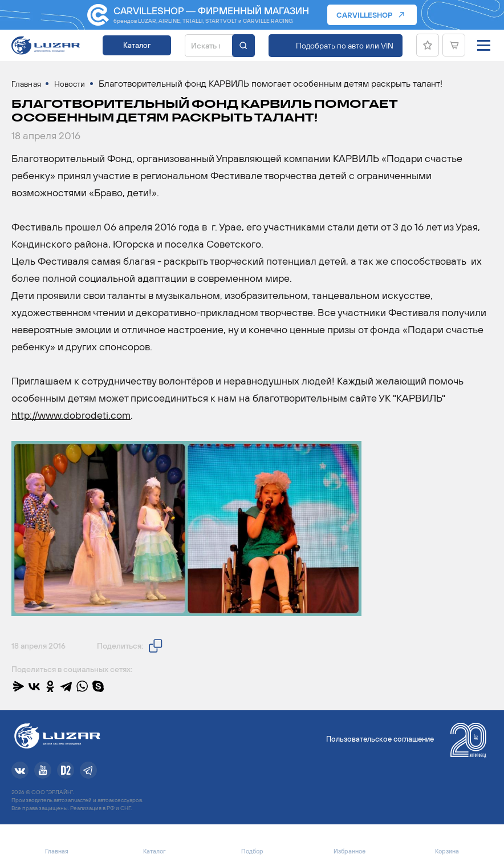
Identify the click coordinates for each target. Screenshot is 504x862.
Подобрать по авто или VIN (345, 46)
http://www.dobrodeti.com (71, 415)
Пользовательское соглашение (380, 739)
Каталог (137, 45)
